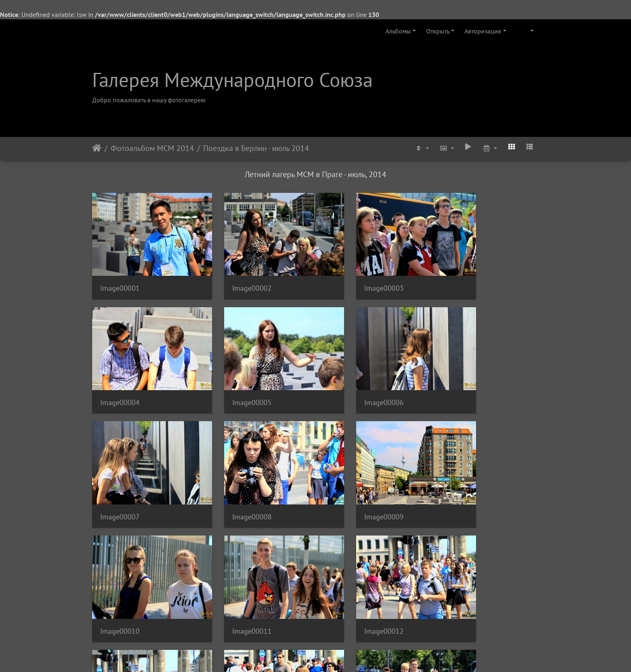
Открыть (438, 31)
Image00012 (464, 481)
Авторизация (483, 31)
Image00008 (464, 379)
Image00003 (349, 276)
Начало (97, 148)
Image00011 (349, 481)
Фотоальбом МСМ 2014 (152, 148)
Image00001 (120, 276)
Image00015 (349, 583)
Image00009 (120, 481)
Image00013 (120, 583)
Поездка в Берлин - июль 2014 (256, 148)
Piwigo (327, 655)
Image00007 (349, 379)
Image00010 (235, 481)
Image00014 (235, 583)
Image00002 (235, 276)
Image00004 (464, 276)
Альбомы (398, 31)
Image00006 (235, 379)
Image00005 (120, 379)
